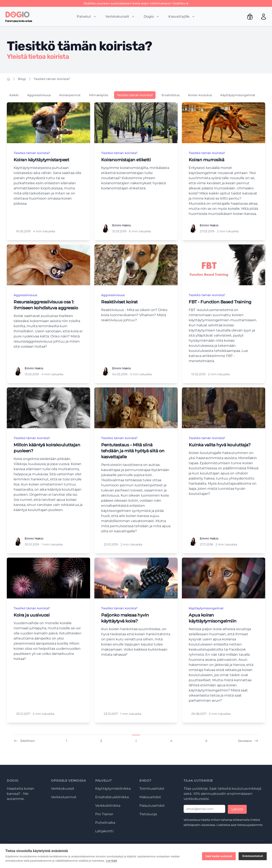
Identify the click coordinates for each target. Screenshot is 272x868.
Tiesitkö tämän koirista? (52, 79)
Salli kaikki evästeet (219, 856)
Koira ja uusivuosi (32, 615)
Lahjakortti (104, 831)
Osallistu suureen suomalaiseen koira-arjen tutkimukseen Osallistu (136, 3)
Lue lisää (111, 861)
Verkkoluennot (64, 797)
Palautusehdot (152, 806)
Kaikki (14, 95)
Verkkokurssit (63, 789)
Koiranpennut (70, 95)
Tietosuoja (148, 814)
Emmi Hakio (122, 225)
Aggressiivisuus (39, 95)
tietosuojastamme (250, 825)
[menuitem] (263, 17)
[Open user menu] (263, 17)
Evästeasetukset (253, 856)
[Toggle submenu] (87, 17)
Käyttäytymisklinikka (113, 789)
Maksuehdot (150, 797)
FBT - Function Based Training (220, 302)
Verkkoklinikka (108, 806)
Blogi (22, 79)
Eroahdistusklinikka (112, 797)
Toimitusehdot (152, 789)
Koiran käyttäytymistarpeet (41, 160)
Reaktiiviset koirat (119, 302)
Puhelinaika (105, 823)
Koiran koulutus (200, 95)
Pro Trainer (104, 814)
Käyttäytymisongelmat (238, 95)
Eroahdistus (171, 95)
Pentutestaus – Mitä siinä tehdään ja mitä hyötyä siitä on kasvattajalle (133, 451)
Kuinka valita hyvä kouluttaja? (220, 445)
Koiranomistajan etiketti (126, 160)
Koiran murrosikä (206, 160)
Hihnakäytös (99, 95)
